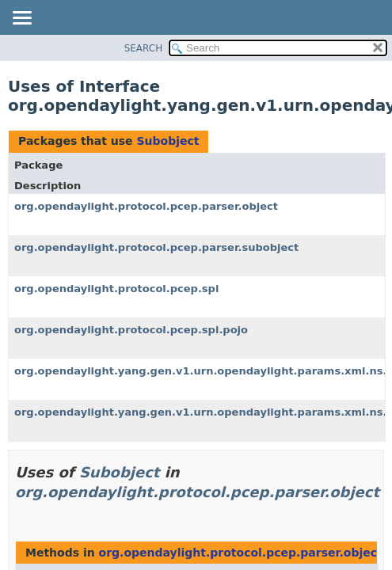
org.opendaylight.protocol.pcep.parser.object (146, 206)
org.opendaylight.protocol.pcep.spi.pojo (131, 330)
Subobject (167, 141)
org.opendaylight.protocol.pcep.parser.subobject (156, 247)
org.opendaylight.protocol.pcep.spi (116, 289)
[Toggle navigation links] (21, 19)
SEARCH (144, 48)
